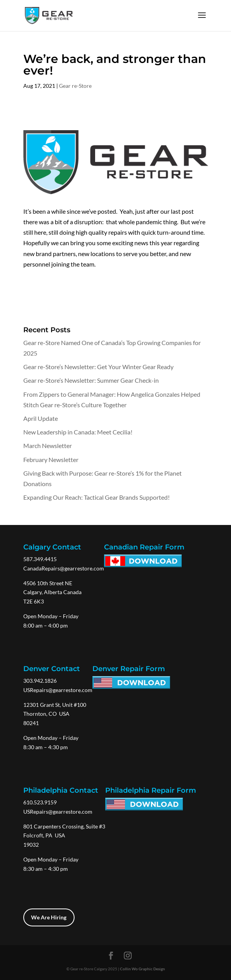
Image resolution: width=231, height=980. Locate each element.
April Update (41, 418)
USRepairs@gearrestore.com (58, 690)
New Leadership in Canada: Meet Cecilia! (78, 432)
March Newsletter (48, 446)
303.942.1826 (40, 681)
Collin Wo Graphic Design (142, 969)
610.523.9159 (40, 802)
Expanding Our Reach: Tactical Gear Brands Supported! (96, 497)
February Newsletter (51, 459)
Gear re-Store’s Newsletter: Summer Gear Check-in (91, 380)
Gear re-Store (75, 86)
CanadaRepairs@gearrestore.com (64, 568)
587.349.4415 (40, 559)
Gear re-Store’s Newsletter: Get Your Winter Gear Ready (98, 367)
